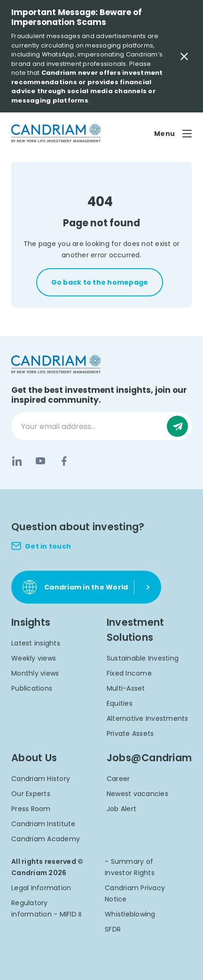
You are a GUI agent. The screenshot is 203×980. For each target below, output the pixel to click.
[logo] (56, 133)
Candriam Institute (43, 824)
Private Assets (130, 733)
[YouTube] (40, 461)
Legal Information (41, 888)
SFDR (113, 929)
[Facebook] (64, 461)
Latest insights (36, 643)
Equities (120, 703)
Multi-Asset (126, 688)
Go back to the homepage (100, 282)
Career (118, 779)
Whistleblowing (130, 914)
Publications (32, 688)
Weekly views (34, 658)
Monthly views (35, 673)
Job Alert (121, 809)
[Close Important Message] (184, 56)
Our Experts (31, 794)
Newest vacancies (137, 794)
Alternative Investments (148, 718)
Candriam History (41, 779)
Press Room (31, 809)
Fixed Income (129, 673)
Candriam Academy (46, 839)
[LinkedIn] (17, 461)
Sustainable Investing (143, 658)
